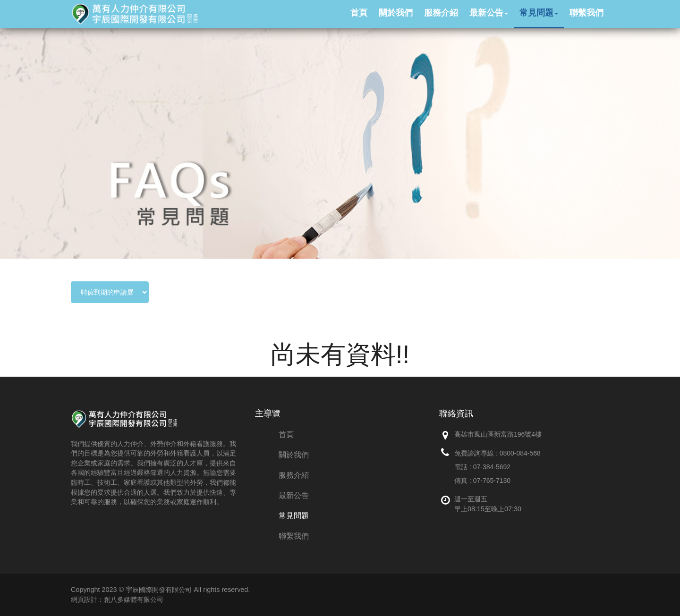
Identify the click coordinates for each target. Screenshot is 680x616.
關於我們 (294, 455)
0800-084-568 (520, 453)
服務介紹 (294, 475)
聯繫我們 (294, 536)
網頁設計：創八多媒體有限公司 (117, 599)
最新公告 (294, 495)
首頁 (286, 435)
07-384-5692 (492, 467)
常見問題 (294, 516)
